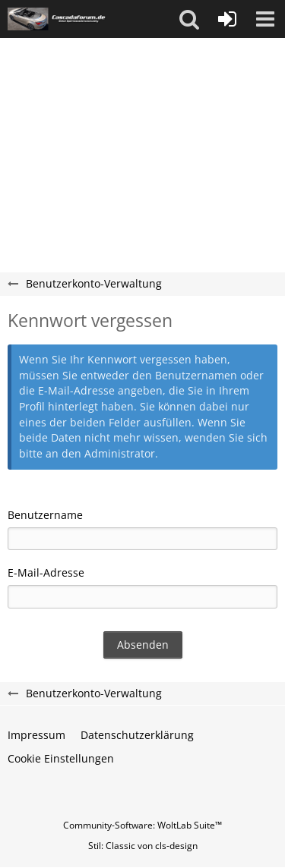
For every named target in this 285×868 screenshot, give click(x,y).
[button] (189, 19)
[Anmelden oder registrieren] (227, 19)
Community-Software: (142, 825)
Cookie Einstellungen (61, 758)
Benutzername (45, 515)
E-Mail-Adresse (46, 572)
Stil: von (143, 846)
